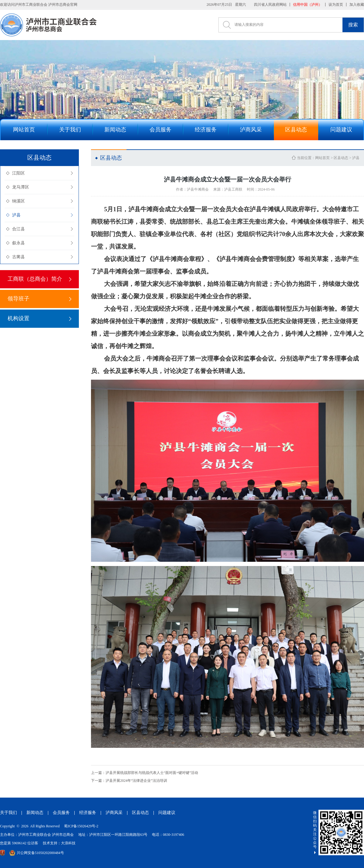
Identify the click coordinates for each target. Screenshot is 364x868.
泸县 (16, 215)
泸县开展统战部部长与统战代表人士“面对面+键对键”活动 (145, 773)
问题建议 (167, 813)
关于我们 (8, 813)
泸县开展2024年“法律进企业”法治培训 (129, 781)
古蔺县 (19, 257)
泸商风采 (114, 813)
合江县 (19, 229)
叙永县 (19, 243)
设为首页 (336, 5)
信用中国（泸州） (308, 5)
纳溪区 (19, 201)
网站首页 (322, 158)
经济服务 (88, 813)
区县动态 (341, 158)
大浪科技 (68, 843)
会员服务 (61, 813)
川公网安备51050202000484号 (37, 853)
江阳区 (19, 173)
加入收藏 (357, 5)
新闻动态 (35, 813)
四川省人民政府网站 (270, 5)
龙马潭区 (21, 187)
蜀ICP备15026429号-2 (81, 826)
